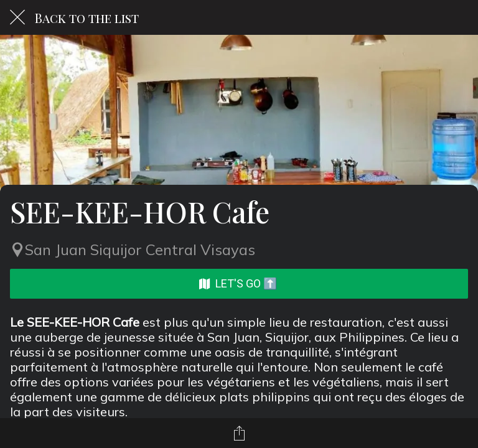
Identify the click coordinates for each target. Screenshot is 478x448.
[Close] (17, 17)
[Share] (239, 433)
